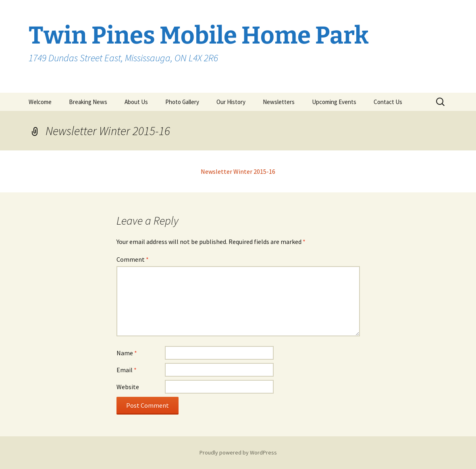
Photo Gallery (182, 102)
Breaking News (88, 102)
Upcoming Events (334, 102)
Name (127, 353)
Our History (231, 102)
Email (127, 370)
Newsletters (279, 102)
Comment (133, 259)
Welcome (40, 102)
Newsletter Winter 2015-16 (238, 171)
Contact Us (388, 102)
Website (128, 387)
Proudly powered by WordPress (238, 452)
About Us (136, 102)
